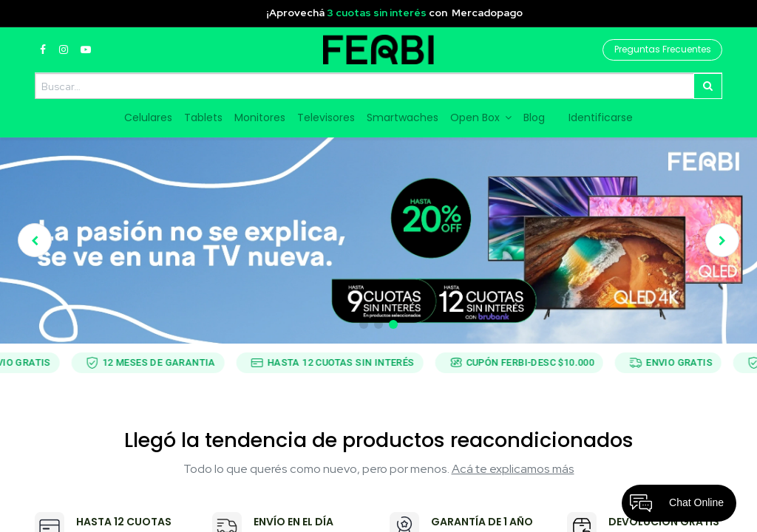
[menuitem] (148, 118)
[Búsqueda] (708, 86)
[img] (48, 241)
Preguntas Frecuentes (663, 49)
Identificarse (601, 117)
